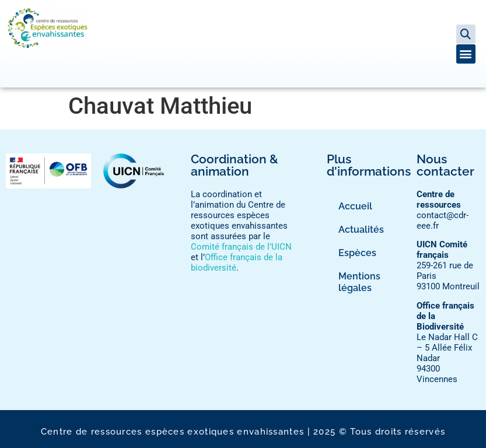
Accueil (355, 206)
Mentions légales (359, 282)
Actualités (361, 230)
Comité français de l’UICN (241, 247)
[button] (466, 34)
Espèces (357, 253)
